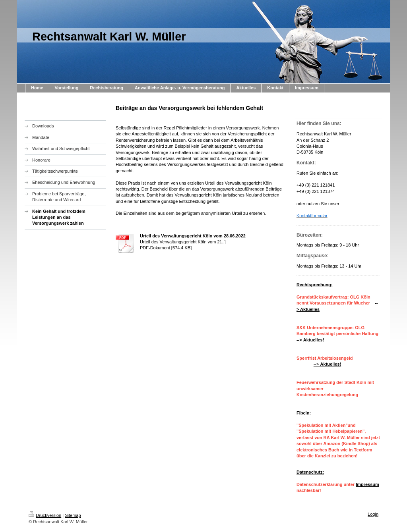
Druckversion (45, 515)
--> (327, 364)
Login (373, 514)
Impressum (367, 484)
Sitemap (73, 515)
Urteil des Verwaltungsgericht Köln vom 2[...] (183, 242)
